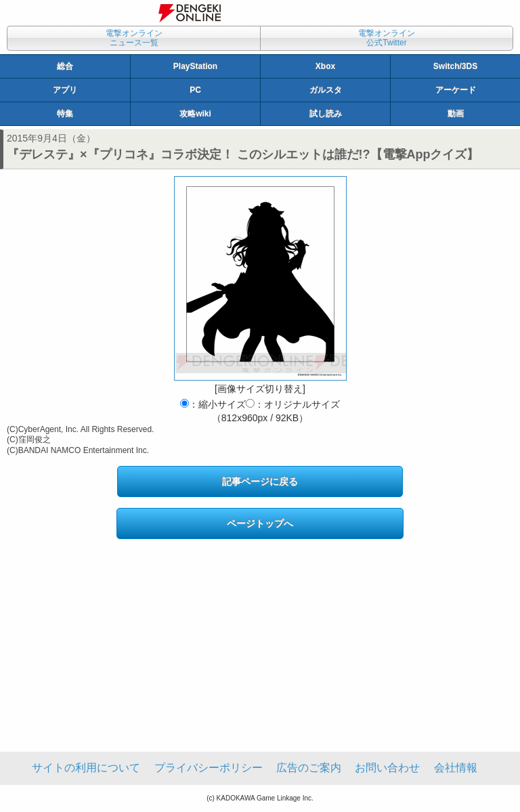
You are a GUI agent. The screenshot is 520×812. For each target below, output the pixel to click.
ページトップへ (260, 523)
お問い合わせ (387, 768)
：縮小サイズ (213, 404)
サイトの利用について (86, 768)
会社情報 (456, 768)
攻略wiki (195, 114)
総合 (65, 66)
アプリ (65, 90)
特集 (65, 114)
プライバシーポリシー (209, 768)
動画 (456, 114)
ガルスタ (326, 90)
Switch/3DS (455, 66)
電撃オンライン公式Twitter (387, 38)
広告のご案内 (309, 768)
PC (195, 90)
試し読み (326, 114)
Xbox (325, 66)
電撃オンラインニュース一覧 (134, 38)
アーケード (456, 90)
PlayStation (195, 66)
